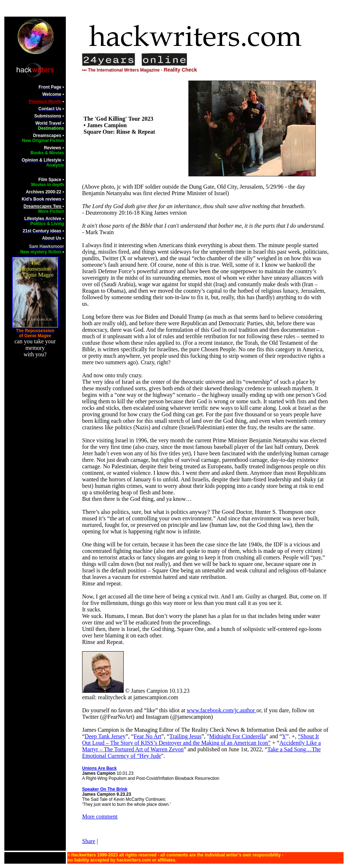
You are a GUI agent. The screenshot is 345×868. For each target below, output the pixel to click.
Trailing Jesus (185, 736)
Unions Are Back (99, 768)
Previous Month (45, 102)
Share (89, 841)
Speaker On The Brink (105, 789)
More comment (100, 817)
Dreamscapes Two (43, 206)
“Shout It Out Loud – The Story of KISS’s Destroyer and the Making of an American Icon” (201, 740)
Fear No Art (148, 736)
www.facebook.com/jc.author (222, 710)
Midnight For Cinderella (238, 736)
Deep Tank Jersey (105, 736)
